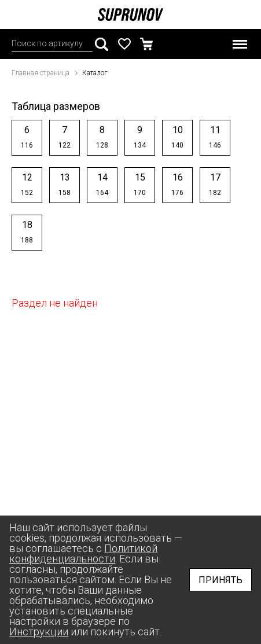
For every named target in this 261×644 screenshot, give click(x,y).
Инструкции (39, 632)
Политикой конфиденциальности (83, 553)
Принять (220, 580)
